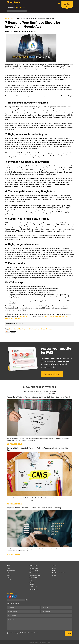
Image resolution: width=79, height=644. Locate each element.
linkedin (13, 596)
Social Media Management (36, 587)
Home (7, 18)
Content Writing (34, 589)
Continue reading (14, 444)
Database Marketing (35, 575)
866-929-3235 (20, 7)
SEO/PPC (32, 584)
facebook (8, 596)
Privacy (54, 575)
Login (8, 577)
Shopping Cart (33, 580)
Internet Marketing (31, 329)
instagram (15, 596)
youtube (10, 596)
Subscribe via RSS (7, 332)
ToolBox (9, 573)
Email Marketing (34, 577)
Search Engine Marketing (17, 329)
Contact (9, 580)
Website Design (34, 571)
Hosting (32, 582)
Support (9, 575)
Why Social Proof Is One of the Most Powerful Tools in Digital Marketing (34, 508)
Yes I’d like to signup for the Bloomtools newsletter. (22, 633)
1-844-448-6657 (24, 316)
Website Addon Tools (35, 573)
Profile (54, 568)
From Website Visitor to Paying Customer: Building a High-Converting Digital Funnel (38, 397)
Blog (12, 18)
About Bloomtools (11, 571)
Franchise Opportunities (59, 573)
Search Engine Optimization (45, 329)
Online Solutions (34, 568)
